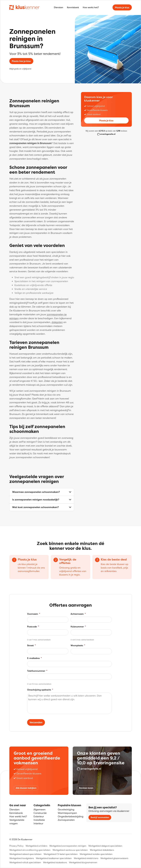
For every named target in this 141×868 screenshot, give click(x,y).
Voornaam (34, 614)
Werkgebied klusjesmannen (83, 862)
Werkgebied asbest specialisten (25, 854)
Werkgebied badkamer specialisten (54, 858)
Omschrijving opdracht (40, 690)
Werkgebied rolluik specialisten (25, 862)
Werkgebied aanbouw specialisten (70, 850)
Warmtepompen (67, 813)
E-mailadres (34, 658)
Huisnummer (78, 626)
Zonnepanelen (66, 820)
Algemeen (39, 809)
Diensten (59, 7)
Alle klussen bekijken (26, 788)
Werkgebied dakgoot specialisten (105, 846)
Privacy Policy (16, 846)
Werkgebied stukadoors (55, 862)
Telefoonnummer (37, 671)
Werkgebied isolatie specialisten (96, 854)
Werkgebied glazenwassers (114, 858)
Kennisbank (73, 7)
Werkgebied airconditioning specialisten (30, 850)
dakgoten (57, 322)
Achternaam (78, 614)
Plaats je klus (122, 7)
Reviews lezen (86, 788)
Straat (31, 645)
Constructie (40, 813)
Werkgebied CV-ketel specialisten (61, 854)
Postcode (33, 626)
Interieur (38, 823)
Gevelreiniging (66, 809)
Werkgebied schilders (36, 846)
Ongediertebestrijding (71, 816)
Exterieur (39, 816)
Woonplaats (78, 645)
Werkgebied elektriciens (86, 858)
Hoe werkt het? (91, 7)
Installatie (39, 820)
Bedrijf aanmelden (100, 817)
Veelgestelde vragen (17, 822)
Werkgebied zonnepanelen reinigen (68, 846)
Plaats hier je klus (21, 61)
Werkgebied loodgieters (22, 858)
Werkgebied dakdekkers (102, 850)
